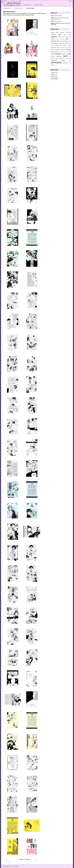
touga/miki (62, 58)
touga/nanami (68, 58)
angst (65, 35)
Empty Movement (27, 5)
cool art (62, 39)
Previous (7, 862)
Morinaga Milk (58, 21)
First (6, 860)
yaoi (52, 65)
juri (61, 45)
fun (63, 43)
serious (66, 52)
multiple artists (64, 48)
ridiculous (63, 50)
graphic (67, 43)
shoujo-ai (58, 54)
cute (67, 39)
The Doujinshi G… (8, 8)
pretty (52, 50)
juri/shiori (65, 45)
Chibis (53, 39)
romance (66, 18)
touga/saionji (54, 60)
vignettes (65, 63)
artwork (59, 37)
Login (70, 1)
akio (57, 32)
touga (57, 58)
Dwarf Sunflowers (64, 41)
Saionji (62, 52)
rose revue (54, 52)
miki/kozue (54, 47)
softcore (53, 56)
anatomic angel (56, 34)
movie (58, 47)
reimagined (57, 50)
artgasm (54, 37)
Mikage (69, 45)
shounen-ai (65, 54)
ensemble (54, 43)
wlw (70, 63)
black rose (68, 37)
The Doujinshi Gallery (38, 5)
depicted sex (54, 19)
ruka (59, 52)
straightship (59, 56)
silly (70, 54)
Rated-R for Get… (19, 8)
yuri (59, 19)
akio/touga (69, 32)
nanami (69, 48)
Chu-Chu (57, 39)
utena (70, 61)
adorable (53, 32)
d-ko (70, 39)
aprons (70, 35)
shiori (70, 52)
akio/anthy (62, 32)
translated (63, 60)
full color (60, 43)
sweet (56, 18)
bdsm (63, 37)
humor (57, 45)
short (52, 54)
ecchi (70, 41)
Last (44, 860)
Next (38, 860)
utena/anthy (61, 18)
